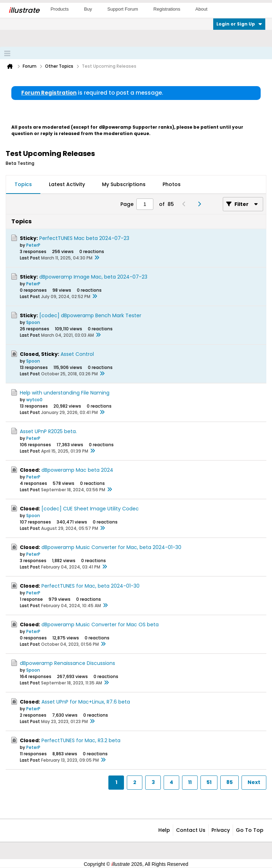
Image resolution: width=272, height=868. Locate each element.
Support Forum (123, 9)
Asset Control (77, 354)
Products (60, 9)
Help (164, 830)
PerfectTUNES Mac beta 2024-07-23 (84, 238)
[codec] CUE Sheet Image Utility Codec (90, 509)
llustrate (24, 10)
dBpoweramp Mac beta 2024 (77, 470)
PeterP (33, 245)
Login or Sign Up (239, 24)
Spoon (33, 322)
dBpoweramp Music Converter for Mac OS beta (100, 625)
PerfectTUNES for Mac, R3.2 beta (81, 740)
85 (229, 782)
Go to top (250, 830)
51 (209, 782)
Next (254, 782)
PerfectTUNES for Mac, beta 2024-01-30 (90, 586)
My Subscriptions (124, 184)
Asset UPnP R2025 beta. (48, 431)
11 (190, 782)
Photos (172, 184)
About (202, 9)
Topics (23, 184)
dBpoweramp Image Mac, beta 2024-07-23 (93, 277)
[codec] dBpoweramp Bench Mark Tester (90, 315)
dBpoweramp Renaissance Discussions (67, 663)
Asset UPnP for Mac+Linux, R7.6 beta (86, 702)
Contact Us (191, 830)
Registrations (167, 9)
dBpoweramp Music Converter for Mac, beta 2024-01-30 (111, 547)
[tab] (23, 185)
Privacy (221, 830)
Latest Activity (67, 184)
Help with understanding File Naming (65, 393)
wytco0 (34, 400)
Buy (88, 9)
